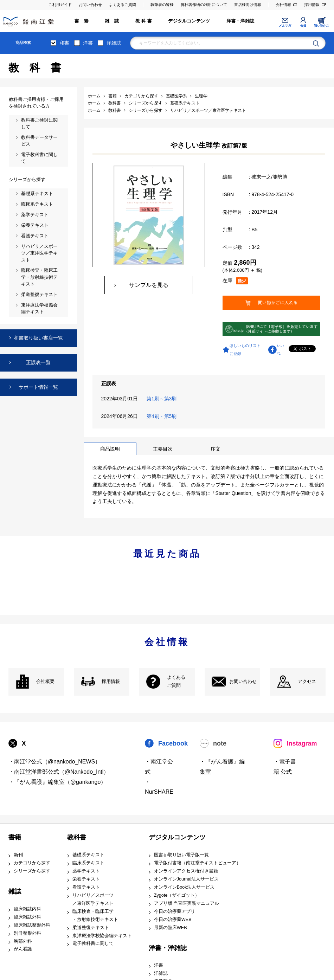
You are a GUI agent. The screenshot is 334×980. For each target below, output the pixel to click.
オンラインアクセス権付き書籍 (186, 871)
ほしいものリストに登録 (245, 349)
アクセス (307, 682)
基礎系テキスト (88, 855)
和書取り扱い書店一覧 (38, 338)
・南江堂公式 (159, 767)
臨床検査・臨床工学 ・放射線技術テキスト (95, 915)
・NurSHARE (159, 787)
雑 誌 (112, 21)
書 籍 (82, 21)
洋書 (88, 43)
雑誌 (15, 891)
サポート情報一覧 (38, 387)
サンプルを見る (149, 285)
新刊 (18, 855)
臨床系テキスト (88, 863)
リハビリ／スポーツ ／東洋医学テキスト (93, 899)
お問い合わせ (90, 5)
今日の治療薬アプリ (175, 911)
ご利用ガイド (60, 5)
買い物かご (322, 26)
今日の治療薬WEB (173, 920)
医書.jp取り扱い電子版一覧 (181, 855)
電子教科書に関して (93, 943)
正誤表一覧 (38, 362)
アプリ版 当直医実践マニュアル (187, 903)
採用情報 (312, 5)
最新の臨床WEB (171, 928)
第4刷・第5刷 (163, 416)
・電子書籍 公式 (285, 767)
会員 (303, 26)
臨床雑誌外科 (27, 917)
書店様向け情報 (248, 5)
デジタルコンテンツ (189, 21)
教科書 (77, 837)
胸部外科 (23, 941)
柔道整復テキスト (91, 928)
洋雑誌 (114, 43)
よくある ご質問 (176, 681)
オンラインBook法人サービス (184, 887)
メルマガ (285, 26)
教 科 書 (144, 21)
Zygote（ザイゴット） (177, 895)
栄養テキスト (86, 879)
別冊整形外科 (27, 933)
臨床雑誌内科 (27, 909)
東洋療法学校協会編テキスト (102, 936)
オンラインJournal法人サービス (187, 879)
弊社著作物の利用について (204, 5)
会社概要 (45, 682)
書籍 (15, 837)
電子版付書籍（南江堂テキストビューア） (197, 863)
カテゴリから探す (32, 863)
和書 (64, 43)
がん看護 (23, 949)
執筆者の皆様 (162, 5)
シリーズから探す (32, 871)
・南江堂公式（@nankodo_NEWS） (55, 762)
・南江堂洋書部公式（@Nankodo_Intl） (59, 772)
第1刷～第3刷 (163, 399)
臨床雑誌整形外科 (32, 925)
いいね (281, 349)
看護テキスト (86, 887)
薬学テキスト (86, 871)
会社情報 (283, 5)
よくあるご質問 (123, 5)
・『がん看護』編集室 (222, 767)
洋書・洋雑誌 (240, 21)
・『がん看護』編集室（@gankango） (57, 782)
